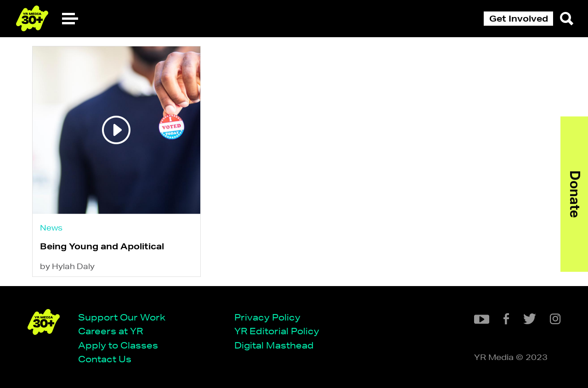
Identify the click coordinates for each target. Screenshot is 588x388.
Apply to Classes (118, 345)
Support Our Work (122, 317)
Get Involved (519, 18)
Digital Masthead (274, 345)
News (51, 228)
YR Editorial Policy (277, 331)
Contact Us (105, 359)
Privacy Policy (267, 317)
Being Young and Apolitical (102, 246)
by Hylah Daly (67, 266)
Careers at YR (110, 331)
